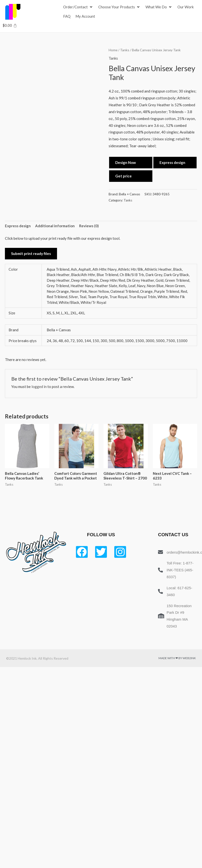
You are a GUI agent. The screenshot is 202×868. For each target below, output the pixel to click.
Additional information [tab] (55, 226)
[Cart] (10, 25)
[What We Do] (159, 7)
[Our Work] (186, 7)
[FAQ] (67, 16)
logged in (39, 387)
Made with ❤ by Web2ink (177, 658)
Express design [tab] (18, 226)
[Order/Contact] (78, 7)
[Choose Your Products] (119, 7)
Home (113, 50)
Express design (172, 162)
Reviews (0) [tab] (89, 226)
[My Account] (85, 16)
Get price (123, 176)
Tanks (125, 50)
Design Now (126, 162)
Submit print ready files (31, 254)
